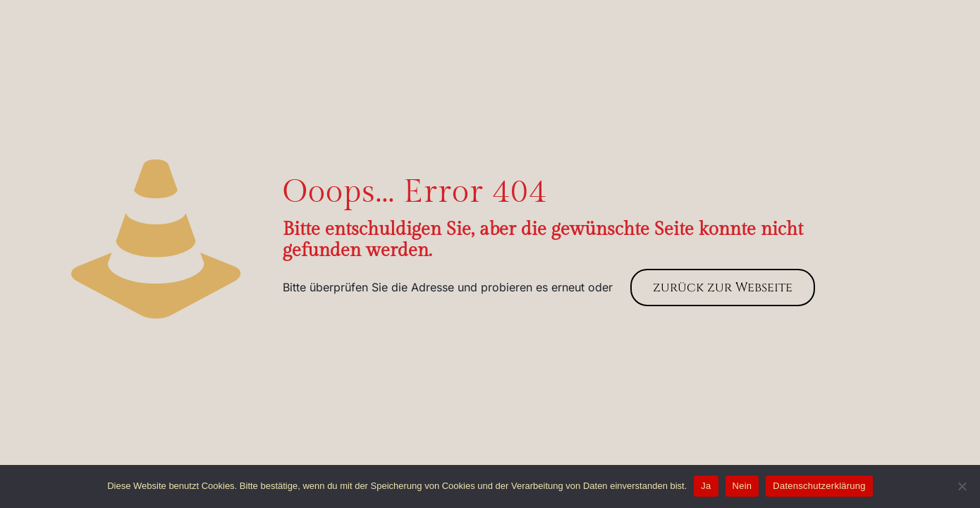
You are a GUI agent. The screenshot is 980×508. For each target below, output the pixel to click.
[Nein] (962, 486)
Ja (706, 486)
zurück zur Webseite (723, 288)
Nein (742, 486)
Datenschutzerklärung (819, 486)
